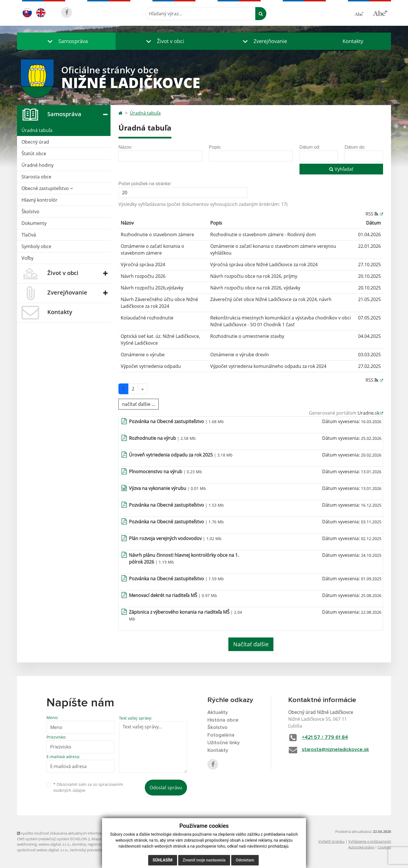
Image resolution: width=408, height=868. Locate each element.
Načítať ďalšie (251, 644)
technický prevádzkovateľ (92, 850)
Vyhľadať (341, 169)
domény (79, 844)
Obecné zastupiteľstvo (47, 188)
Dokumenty (34, 223)
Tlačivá (29, 235)
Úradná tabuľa (37, 130)
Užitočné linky (224, 743)
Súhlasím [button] (163, 860)
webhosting (27, 844)
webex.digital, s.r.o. (54, 844)
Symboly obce (36, 246)
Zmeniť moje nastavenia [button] (204, 860)
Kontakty (353, 41)
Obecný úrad (35, 142)
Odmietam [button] (245, 860)
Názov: (126, 147)
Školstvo (30, 212)
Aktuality (218, 713)
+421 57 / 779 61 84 (325, 737)
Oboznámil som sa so (88, 787)
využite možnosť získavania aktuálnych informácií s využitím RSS (73, 833)
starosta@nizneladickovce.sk (335, 750)
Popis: (215, 147)
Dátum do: (355, 147)
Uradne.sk (368, 413)
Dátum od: (310, 147)
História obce (223, 720)
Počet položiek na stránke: (145, 184)
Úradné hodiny (38, 165)
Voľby (27, 258)
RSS (372, 214)
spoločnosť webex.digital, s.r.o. (43, 850)
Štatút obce (34, 153)
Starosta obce (36, 177)
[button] (66, 41)
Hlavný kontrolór (40, 200)
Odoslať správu (166, 788)
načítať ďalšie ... (139, 404)
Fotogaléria (221, 735)
